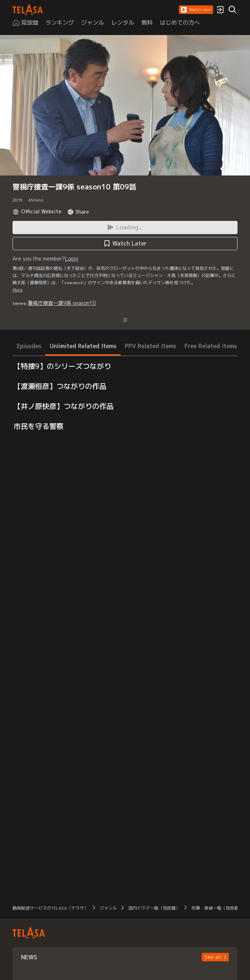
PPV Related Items (150, 346)
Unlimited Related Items (83, 346)
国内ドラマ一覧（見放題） (154, 908)
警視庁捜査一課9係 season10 (62, 303)
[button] (196, 10)
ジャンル (108, 908)
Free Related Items (211, 346)
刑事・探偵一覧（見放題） (217, 908)
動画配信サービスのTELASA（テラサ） (50, 908)
